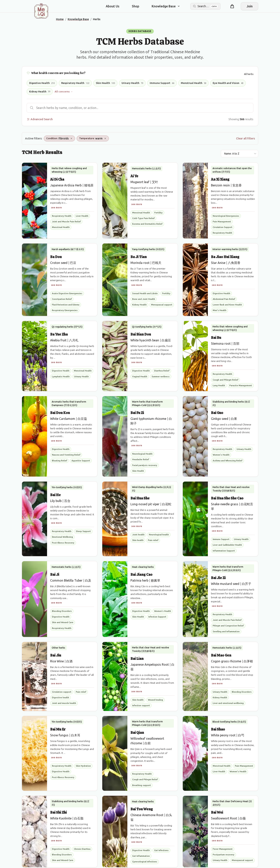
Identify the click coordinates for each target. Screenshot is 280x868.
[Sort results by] (240, 154)
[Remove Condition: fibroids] (71, 138)
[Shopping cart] (232, 6)
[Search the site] (205, 6)
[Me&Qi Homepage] (41, 11)
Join (250, 6)
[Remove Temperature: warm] (105, 138)
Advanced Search (40, 119)
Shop (136, 6)
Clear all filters (245, 138)
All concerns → (64, 91)
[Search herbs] (140, 108)
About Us (113, 6)
